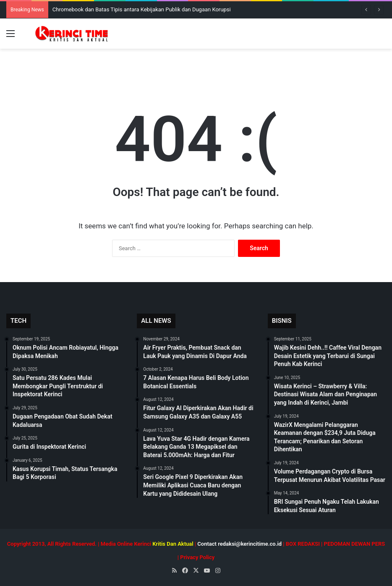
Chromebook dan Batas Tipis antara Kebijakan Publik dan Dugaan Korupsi (142, 9)
